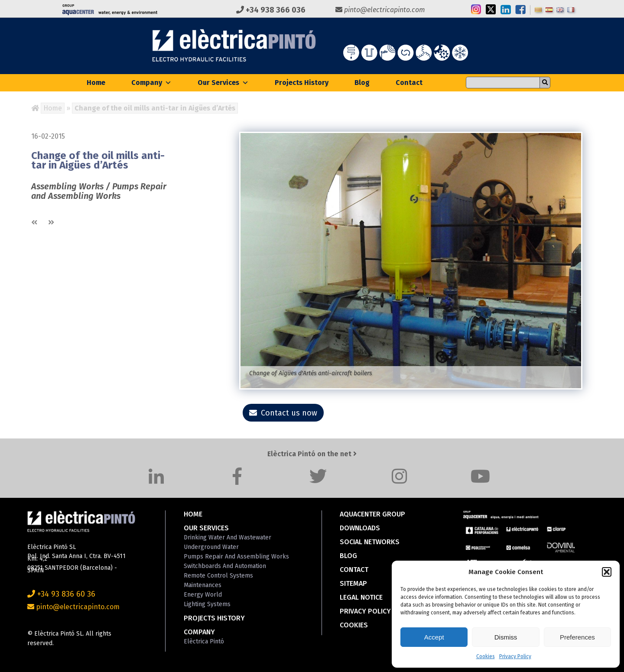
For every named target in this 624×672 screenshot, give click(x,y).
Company (151, 83)
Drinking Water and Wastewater (227, 537)
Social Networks (370, 542)
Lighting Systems (207, 604)
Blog (362, 83)
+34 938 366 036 (271, 10)
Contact (409, 83)
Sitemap (353, 583)
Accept (434, 637)
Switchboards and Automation (225, 566)
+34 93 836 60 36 (61, 594)
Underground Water (211, 547)
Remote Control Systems (218, 576)
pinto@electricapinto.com (380, 10)
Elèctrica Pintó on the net (312, 454)
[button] (607, 572)
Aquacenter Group (372, 514)
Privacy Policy (515, 656)
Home (96, 83)
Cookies (486, 656)
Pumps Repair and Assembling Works (236, 557)
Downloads (360, 528)
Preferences (577, 637)
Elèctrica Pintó (204, 641)
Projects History (302, 83)
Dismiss (506, 637)
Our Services (223, 83)
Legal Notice (361, 597)
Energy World (203, 595)
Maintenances (203, 585)
